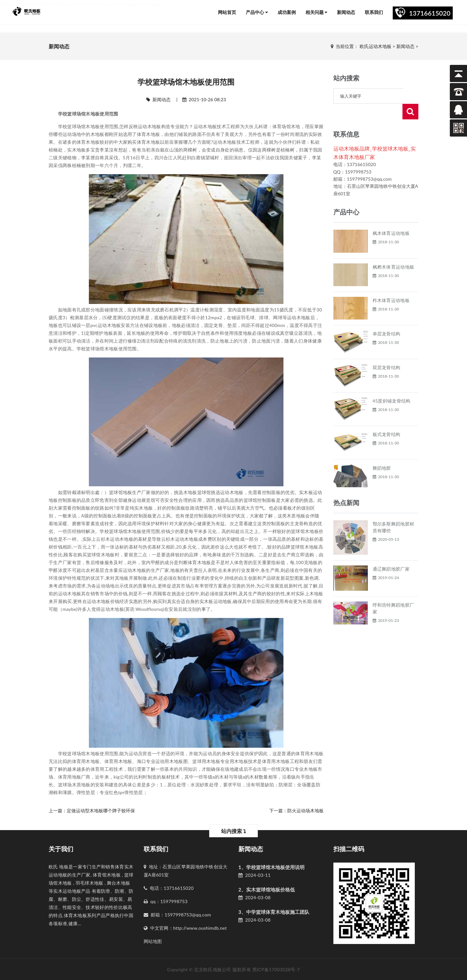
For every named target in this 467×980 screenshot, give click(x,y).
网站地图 (153, 941)
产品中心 (257, 12)
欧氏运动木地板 (376, 46)
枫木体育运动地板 (391, 218)
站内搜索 (234, 831)
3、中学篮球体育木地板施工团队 (274, 912)
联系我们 (374, 12)
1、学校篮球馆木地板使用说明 (271, 867)
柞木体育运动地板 (391, 285)
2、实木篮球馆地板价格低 (267, 889)
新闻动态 (346, 12)
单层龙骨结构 (387, 318)
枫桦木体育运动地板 (394, 251)
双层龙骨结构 (387, 352)
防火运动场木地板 (305, 811)
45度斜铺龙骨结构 (392, 385)
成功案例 (287, 12)
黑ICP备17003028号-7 (276, 969)
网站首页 (227, 12)
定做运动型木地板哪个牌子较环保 (101, 811)
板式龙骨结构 (387, 419)
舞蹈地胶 (382, 452)
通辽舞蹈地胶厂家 (391, 553)
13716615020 (430, 13)
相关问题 (317, 12)
